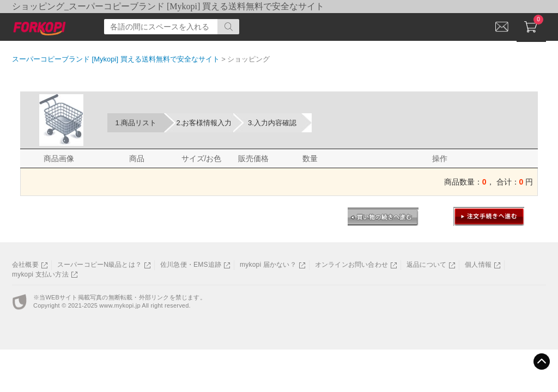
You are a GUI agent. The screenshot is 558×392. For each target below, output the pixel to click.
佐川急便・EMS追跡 (191, 265)
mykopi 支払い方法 (40, 274)
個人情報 (478, 265)
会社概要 (25, 265)
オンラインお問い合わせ (351, 265)
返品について (426, 265)
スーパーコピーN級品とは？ (99, 265)
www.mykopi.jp (120, 305)
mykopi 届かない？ (268, 265)
